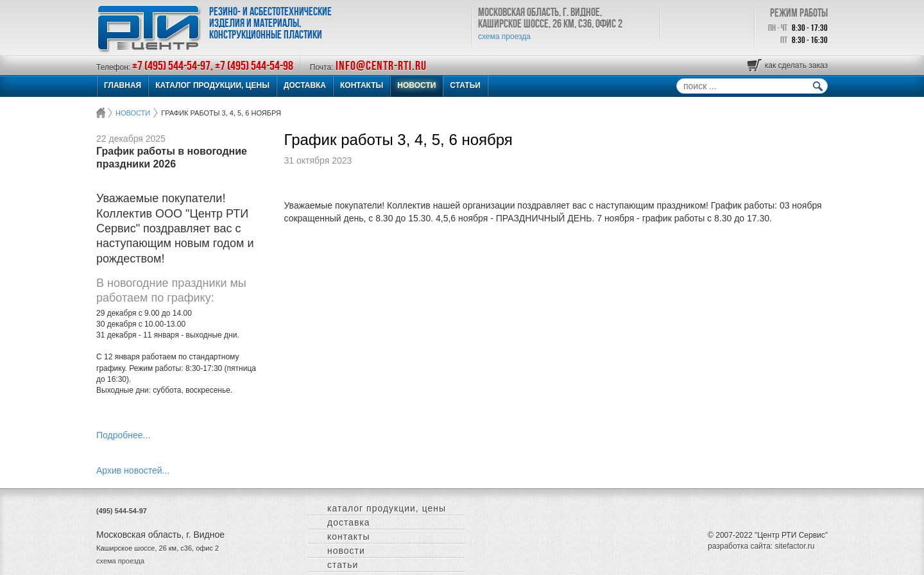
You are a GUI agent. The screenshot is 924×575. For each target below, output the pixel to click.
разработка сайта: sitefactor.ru (761, 546)
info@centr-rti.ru (381, 65)
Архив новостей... (133, 470)
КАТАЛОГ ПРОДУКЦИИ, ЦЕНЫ (212, 85)
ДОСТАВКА (305, 85)
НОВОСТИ (416, 85)
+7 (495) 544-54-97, (174, 65)
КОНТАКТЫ (362, 85)
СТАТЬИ (465, 85)
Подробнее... (123, 435)
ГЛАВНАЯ (123, 85)
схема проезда (504, 37)
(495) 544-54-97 (122, 511)
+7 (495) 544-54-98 (254, 65)
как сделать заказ (796, 65)
